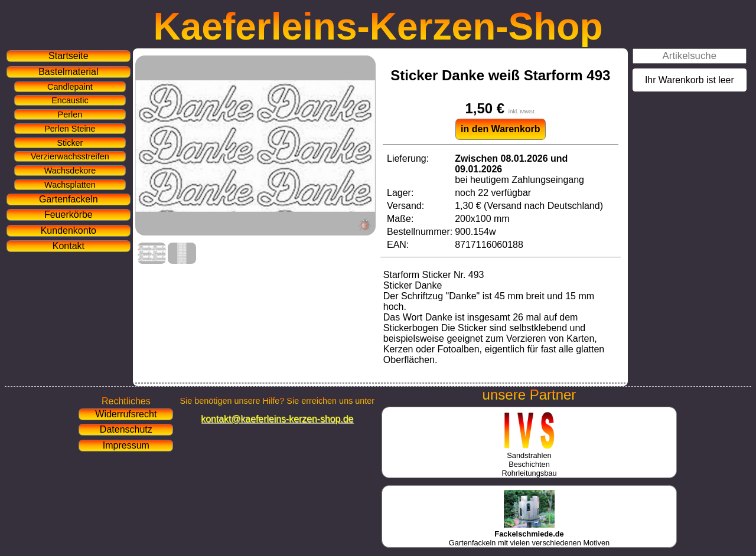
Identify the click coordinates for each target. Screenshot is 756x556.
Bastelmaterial (68, 72)
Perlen (70, 115)
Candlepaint (70, 87)
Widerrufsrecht (126, 414)
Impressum (126, 445)
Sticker (70, 143)
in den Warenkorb (501, 129)
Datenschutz (126, 429)
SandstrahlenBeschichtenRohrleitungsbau (529, 460)
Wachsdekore (70, 171)
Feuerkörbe (69, 215)
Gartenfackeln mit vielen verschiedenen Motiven (529, 534)
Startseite (69, 56)
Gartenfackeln (69, 199)
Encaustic (70, 100)
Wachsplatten (70, 185)
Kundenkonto (69, 230)
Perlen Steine (70, 129)
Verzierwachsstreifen (70, 156)
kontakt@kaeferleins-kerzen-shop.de (277, 419)
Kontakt (69, 246)
